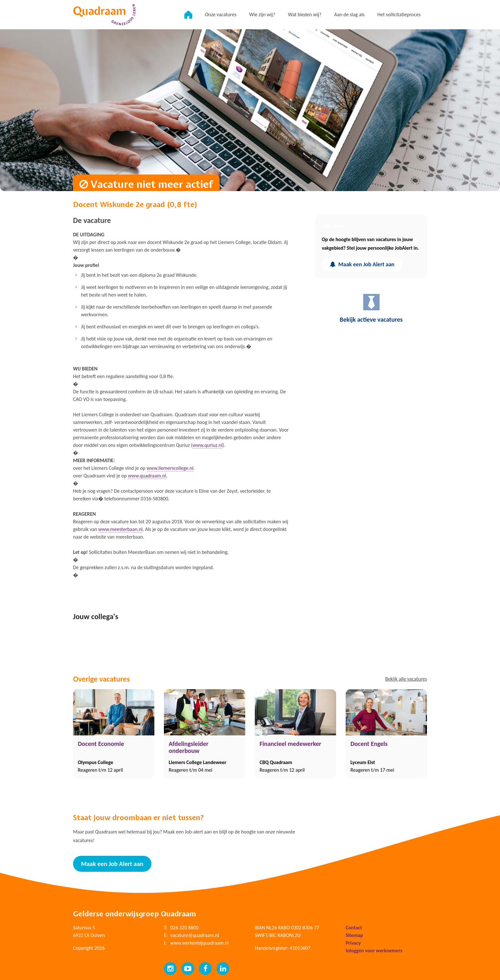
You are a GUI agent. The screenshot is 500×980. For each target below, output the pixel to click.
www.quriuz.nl (207, 445)
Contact (354, 928)
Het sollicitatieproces (399, 14)
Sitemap (354, 935)
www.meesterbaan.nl (120, 529)
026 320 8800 (184, 928)
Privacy (353, 943)
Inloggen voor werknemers (374, 951)
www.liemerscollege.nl (170, 468)
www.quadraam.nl (147, 476)
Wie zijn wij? (262, 14)
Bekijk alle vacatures (406, 679)
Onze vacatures (221, 14)
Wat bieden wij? (305, 14)
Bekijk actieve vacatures (371, 308)
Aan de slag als (349, 14)
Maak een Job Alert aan (362, 264)
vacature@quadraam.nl (195, 935)
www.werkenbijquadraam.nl (199, 943)
